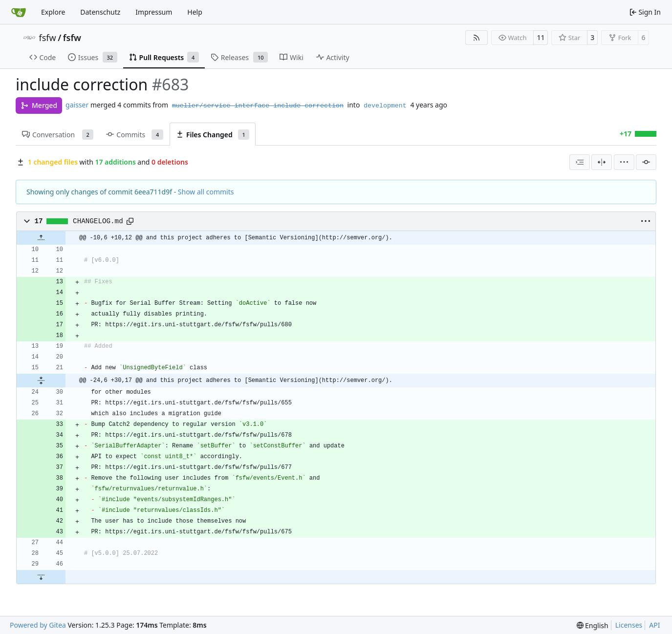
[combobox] (580, 162)
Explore (53, 12)
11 (541, 37)
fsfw (48, 38)
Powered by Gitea (38, 625)
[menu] (624, 162)
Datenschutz (100, 12)
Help (195, 12)
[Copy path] (130, 221)
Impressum (154, 12)
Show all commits (206, 192)
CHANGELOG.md (98, 221)
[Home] (19, 12)
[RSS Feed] (477, 38)
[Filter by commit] (646, 162)
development (385, 106)
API (654, 625)
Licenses (629, 625)
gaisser (77, 105)
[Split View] (602, 162)
